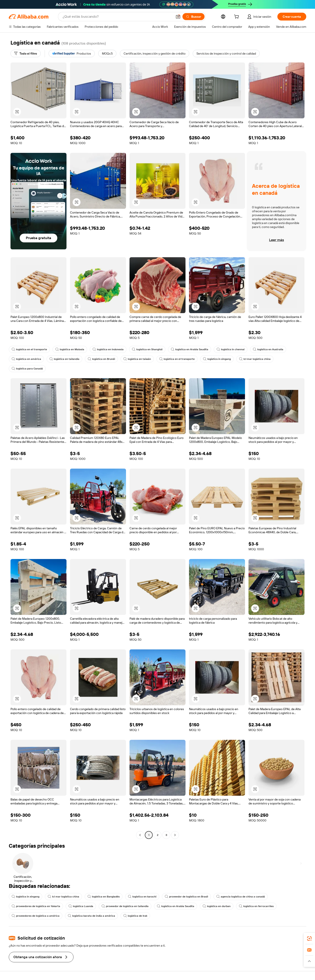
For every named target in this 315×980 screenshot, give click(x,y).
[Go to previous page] (140, 835)
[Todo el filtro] (26, 53)
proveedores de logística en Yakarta (36, 906)
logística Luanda (81, 906)
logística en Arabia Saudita (190, 349)
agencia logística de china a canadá (241, 897)
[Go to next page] (175, 835)
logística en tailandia (64, 359)
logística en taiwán (137, 359)
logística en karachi (142, 897)
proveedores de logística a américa (36, 916)
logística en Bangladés (104, 897)
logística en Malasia (70, 349)
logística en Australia (268, 349)
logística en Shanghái (147, 349)
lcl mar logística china (255, 359)
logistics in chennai (231, 349)
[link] (309, 939)
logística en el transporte (29, 349)
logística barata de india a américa (91, 916)
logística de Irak (135, 916)
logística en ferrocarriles (256, 906)
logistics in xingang (217, 359)
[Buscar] (193, 17)
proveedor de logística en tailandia (125, 906)
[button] (178, 17)
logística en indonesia (108, 349)
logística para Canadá (27, 369)
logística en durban (217, 906)
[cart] (237, 17)
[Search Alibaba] (117, 17)
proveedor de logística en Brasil (186, 897)
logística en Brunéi (101, 359)
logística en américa (26, 359)
